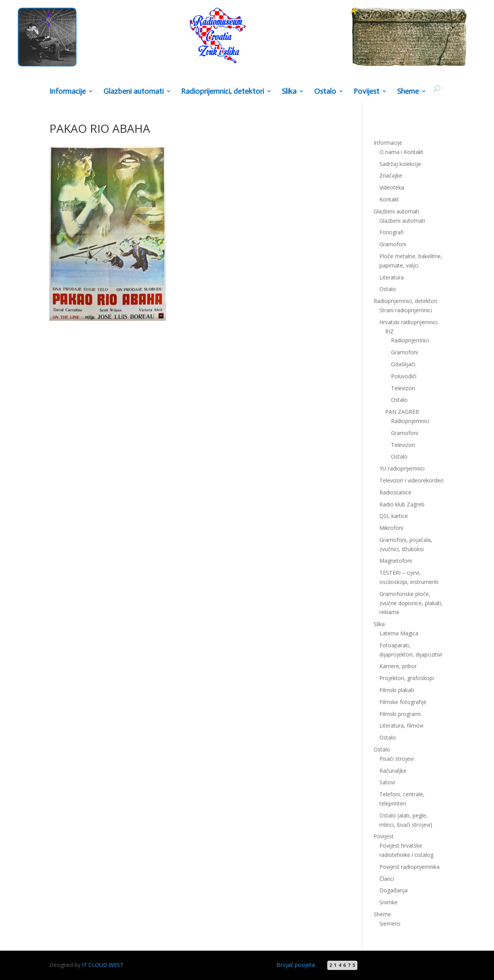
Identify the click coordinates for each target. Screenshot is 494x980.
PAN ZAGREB (402, 412)
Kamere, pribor (398, 666)
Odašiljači (403, 364)
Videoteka (392, 187)
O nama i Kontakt (401, 152)
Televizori (403, 388)
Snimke (388, 902)
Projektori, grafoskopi (407, 678)
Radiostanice (395, 492)
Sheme (408, 92)
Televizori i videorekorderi (411, 480)
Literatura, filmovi (401, 725)
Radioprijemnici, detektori (222, 92)
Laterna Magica (399, 633)
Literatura (392, 277)
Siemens (390, 923)
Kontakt (389, 199)
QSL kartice (394, 516)
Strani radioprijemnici (406, 310)
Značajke (391, 175)
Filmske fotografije (403, 702)
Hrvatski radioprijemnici (409, 322)
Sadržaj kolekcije (400, 164)
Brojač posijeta (296, 965)
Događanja (393, 890)
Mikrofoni (391, 528)
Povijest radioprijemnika (409, 867)
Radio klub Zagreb (402, 504)
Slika (289, 92)
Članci (387, 879)
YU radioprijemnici (402, 468)
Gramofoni (393, 244)
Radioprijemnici (410, 340)
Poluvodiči (404, 376)
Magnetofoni (396, 561)
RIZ (389, 331)
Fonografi (392, 232)
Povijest (366, 92)
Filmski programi (400, 714)
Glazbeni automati (134, 92)
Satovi (387, 782)
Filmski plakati (397, 690)
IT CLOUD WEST (103, 965)
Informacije (68, 92)
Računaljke (393, 771)
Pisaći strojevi (397, 759)
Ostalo (325, 92)
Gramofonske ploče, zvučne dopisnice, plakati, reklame (411, 603)
